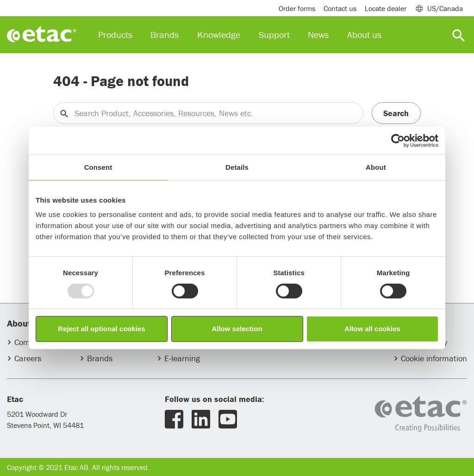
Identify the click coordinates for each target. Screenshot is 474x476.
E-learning (182, 358)
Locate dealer (386, 8)
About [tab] (376, 167)
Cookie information (434, 358)
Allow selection (237, 329)
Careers (28, 358)
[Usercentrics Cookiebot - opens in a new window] (398, 141)
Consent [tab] (98, 167)
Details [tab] (237, 167)
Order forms (297, 8)
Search (396, 113)
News (318, 34)
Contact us (340, 8)
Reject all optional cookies (101, 329)
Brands (100, 358)
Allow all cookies (372, 329)
